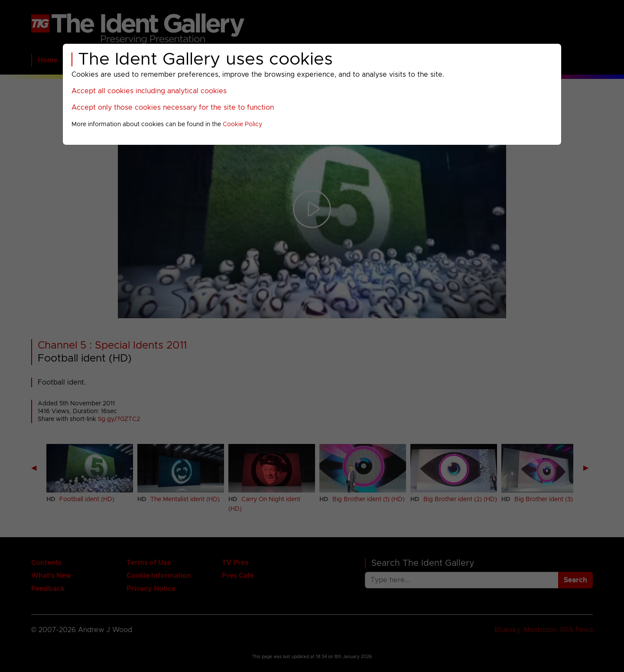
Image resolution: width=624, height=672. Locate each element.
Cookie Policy (242, 124)
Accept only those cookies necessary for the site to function (173, 108)
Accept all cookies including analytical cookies (149, 91)
